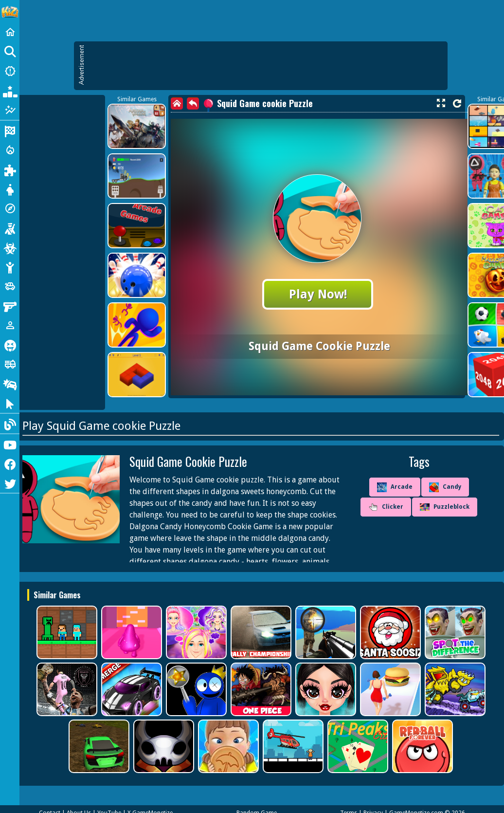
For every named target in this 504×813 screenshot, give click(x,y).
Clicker (386, 507)
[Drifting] (10, 384)
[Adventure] (10, 208)
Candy (445, 487)
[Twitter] (10, 483)
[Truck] (10, 364)
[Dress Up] (10, 189)
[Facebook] (10, 463)
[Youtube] (10, 444)
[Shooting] (10, 228)
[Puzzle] (10, 169)
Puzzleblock (445, 507)
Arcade (395, 487)
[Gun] (10, 306)
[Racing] (10, 130)
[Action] (10, 150)
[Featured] (10, 110)
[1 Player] (10, 325)
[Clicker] (10, 403)
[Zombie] (10, 247)
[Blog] (10, 424)
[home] (177, 103)
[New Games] (10, 71)
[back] (193, 103)
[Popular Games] (10, 91)
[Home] (10, 32)
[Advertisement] (266, 66)
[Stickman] (10, 267)
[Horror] (10, 345)
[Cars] (10, 286)
